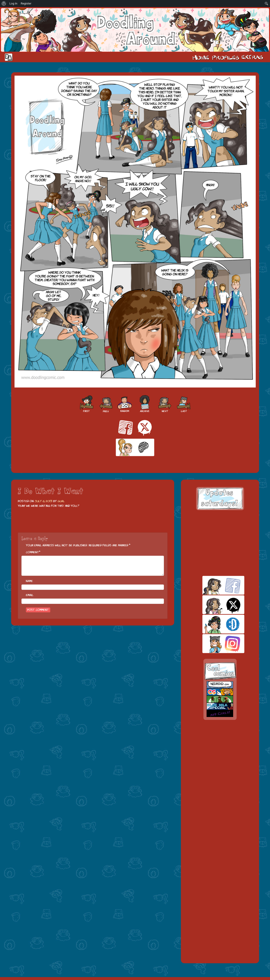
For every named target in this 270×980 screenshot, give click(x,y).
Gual (61, 501)
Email (30, 595)
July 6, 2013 (43, 501)
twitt (216, 605)
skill (216, 624)
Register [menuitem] (26, 3)
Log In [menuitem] (13, 3)
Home (201, 57)
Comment (32, 552)
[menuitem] (4, 4)
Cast (225, 57)
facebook (216, 585)
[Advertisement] (220, 543)
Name (29, 581)
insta (216, 643)
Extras (253, 57)
